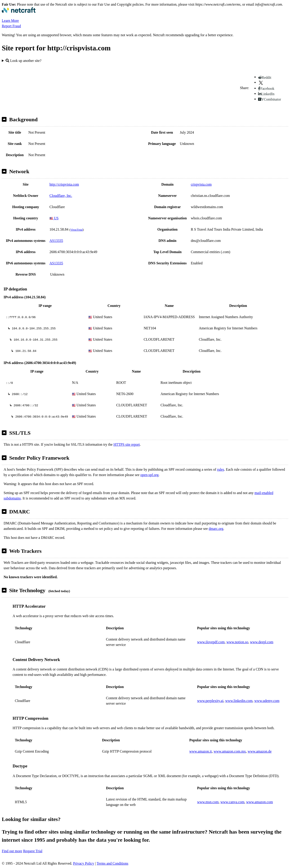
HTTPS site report (127, 444)
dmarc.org (216, 529)
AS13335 (56, 241)
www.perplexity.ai (210, 701)
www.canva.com (232, 802)
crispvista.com (201, 184)
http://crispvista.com (64, 184)
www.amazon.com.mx (230, 751)
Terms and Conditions (113, 863)
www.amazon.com (260, 802)
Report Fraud (11, 26)
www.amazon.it (201, 751)
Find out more (12, 851)
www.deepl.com (262, 642)
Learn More (10, 21)
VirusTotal (76, 230)
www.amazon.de (260, 751)
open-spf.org (149, 475)
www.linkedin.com (239, 701)
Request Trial (33, 851)
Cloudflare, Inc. (61, 196)
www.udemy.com (267, 701)
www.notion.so (237, 642)
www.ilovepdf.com (211, 642)
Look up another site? (23, 61)
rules (221, 469)
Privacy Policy (84, 863)
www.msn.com (208, 802)
